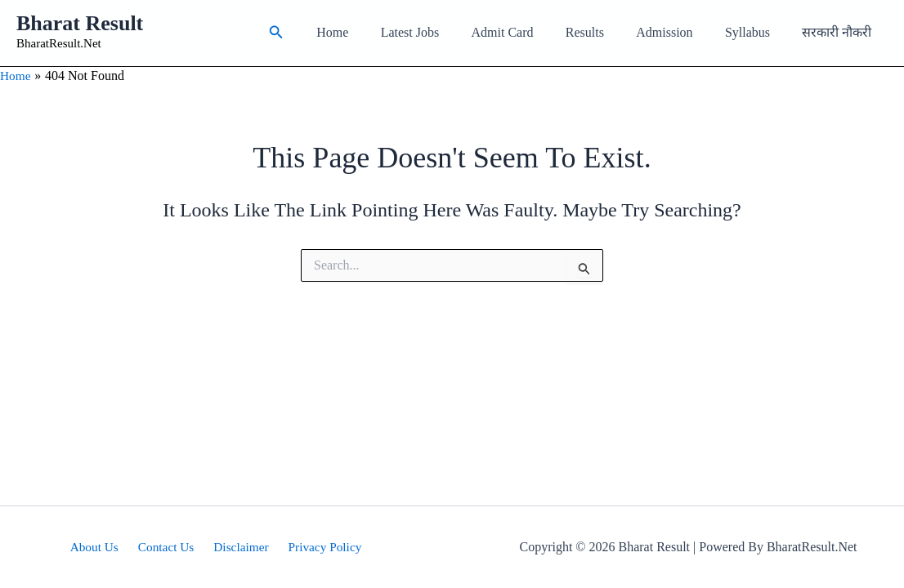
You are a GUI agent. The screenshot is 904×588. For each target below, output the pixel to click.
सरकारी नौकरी (840, 32)
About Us (100, 547)
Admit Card (529, 32)
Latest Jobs (443, 32)
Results (605, 32)
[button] (319, 33)
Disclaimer (239, 547)
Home (371, 32)
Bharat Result (80, 23)
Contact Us (168, 547)
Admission (680, 32)
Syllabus (756, 32)
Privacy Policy (319, 547)
